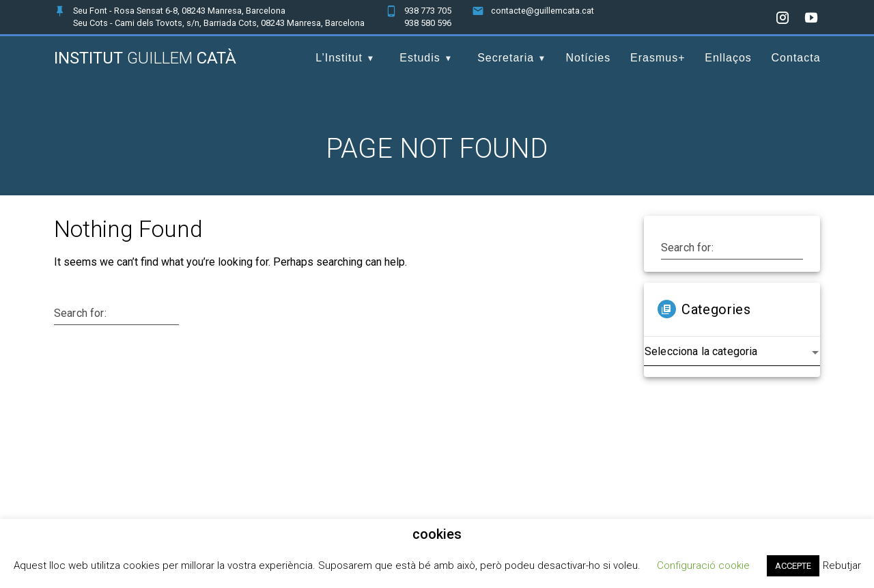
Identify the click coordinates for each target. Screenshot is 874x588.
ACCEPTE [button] (793, 566)
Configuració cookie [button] (703, 565)
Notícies (588, 58)
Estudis (420, 58)
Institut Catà (145, 58)
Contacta (796, 58)
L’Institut (339, 58)
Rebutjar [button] (842, 565)
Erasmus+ (658, 58)
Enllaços (728, 58)
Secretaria (506, 58)
